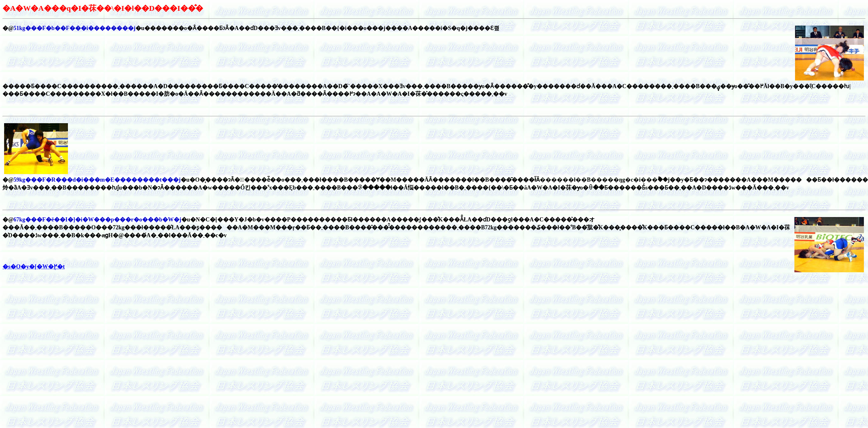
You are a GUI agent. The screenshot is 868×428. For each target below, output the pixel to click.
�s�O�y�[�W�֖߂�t (34, 267)
